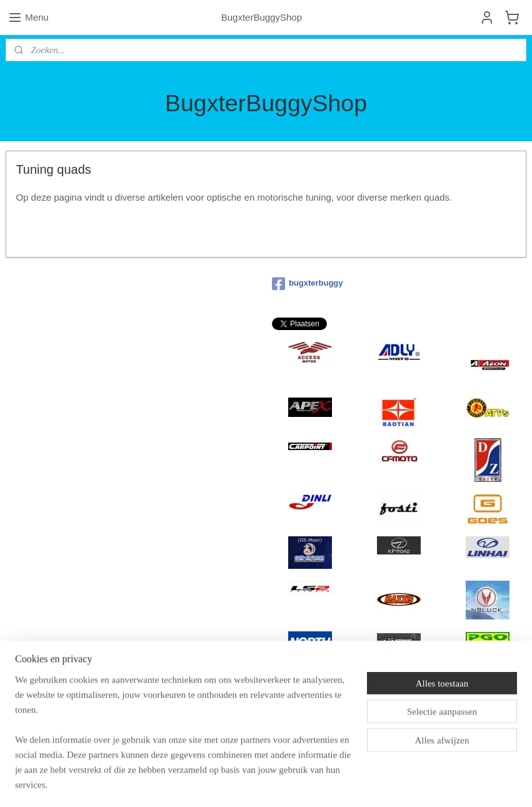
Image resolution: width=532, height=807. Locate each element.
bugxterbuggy (308, 284)
